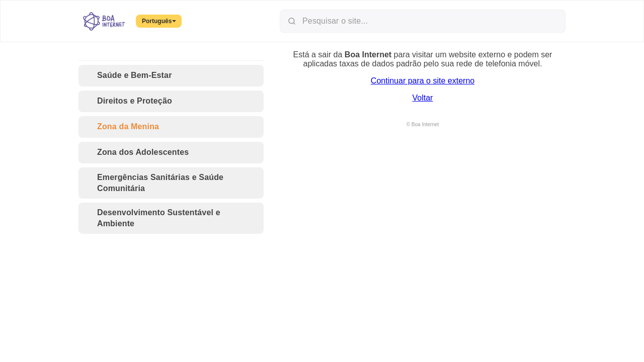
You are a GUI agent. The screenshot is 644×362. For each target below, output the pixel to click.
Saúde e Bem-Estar (128, 76)
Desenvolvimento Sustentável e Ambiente (152, 218)
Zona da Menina (122, 127)
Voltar (423, 98)
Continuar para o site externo (423, 81)
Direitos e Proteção (128, 101)
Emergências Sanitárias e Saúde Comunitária (154, 183)
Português (159, 21)
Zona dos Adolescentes (137, 153)
